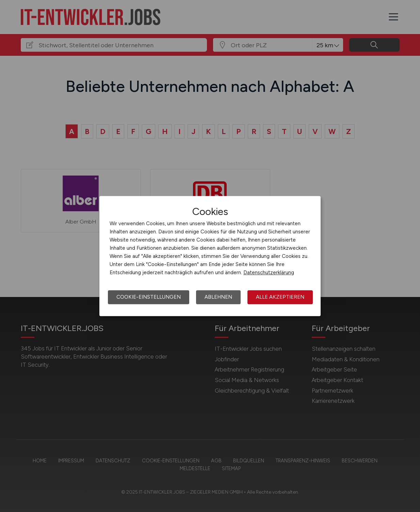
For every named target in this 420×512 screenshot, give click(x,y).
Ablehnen (218, 297)
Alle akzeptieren (280, 297)
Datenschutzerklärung (269, 272)
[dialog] (210, 256)
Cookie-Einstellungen (149, 297)
